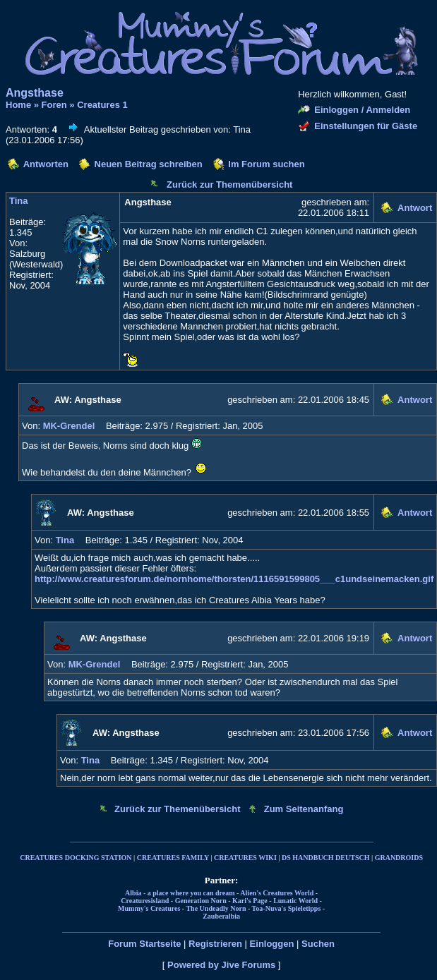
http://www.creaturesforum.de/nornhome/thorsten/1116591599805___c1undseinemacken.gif (234, 579)
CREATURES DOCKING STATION (76, 858)
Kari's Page (250, 901)
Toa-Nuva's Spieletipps (287, 908)
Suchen (318, 944)
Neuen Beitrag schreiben (149, 164)
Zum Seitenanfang (304, 809)
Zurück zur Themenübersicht (229, 184)
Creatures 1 (102, 105)
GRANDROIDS (399, 858)
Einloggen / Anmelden (362, 110)
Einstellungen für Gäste (366, 126)
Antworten (46, 164)
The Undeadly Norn (216, 908)
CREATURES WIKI (245, 858)
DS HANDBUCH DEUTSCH (325, 858)
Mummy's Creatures (149, 908)
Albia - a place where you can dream (180, 893)
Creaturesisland (145, 901)
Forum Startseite (144, 944)
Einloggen (272, 944)
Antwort (415, 208)
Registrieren (215, 944)
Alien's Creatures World (277, 893)
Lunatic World (295, 901)
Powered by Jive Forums (221, 965)
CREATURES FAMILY (173, 858)
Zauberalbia (221, 916)
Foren (54, 105)
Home (18, 105)
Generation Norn (201, 901)
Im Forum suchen (266, 164)
